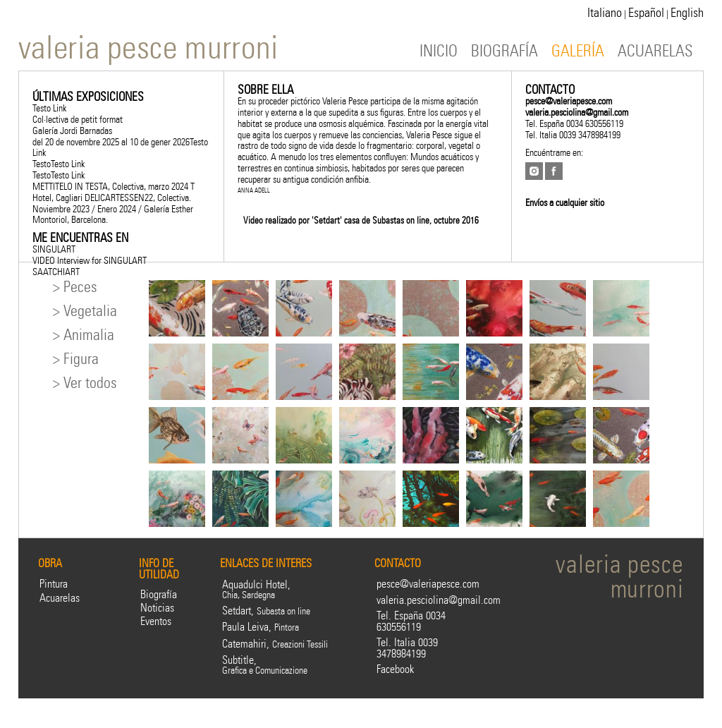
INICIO (439, 51)
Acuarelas (60, 598)
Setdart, (266, 611)
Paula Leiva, (261, 627)
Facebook (395, 669)
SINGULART (54, 249)
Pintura (54, 584)
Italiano (605, 13)
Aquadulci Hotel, (256, 589)
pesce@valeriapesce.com (569, 101)
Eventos (156, 621)
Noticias (157, 608)
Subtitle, (265, 665)
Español (646, 13)
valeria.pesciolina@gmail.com (577, 112)
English (687, 13)
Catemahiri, (275, 644)
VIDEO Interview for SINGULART (90, 260)
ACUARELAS (655, 51)
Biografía (159, 594)
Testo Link (49, 108)
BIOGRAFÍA (504, 51)
